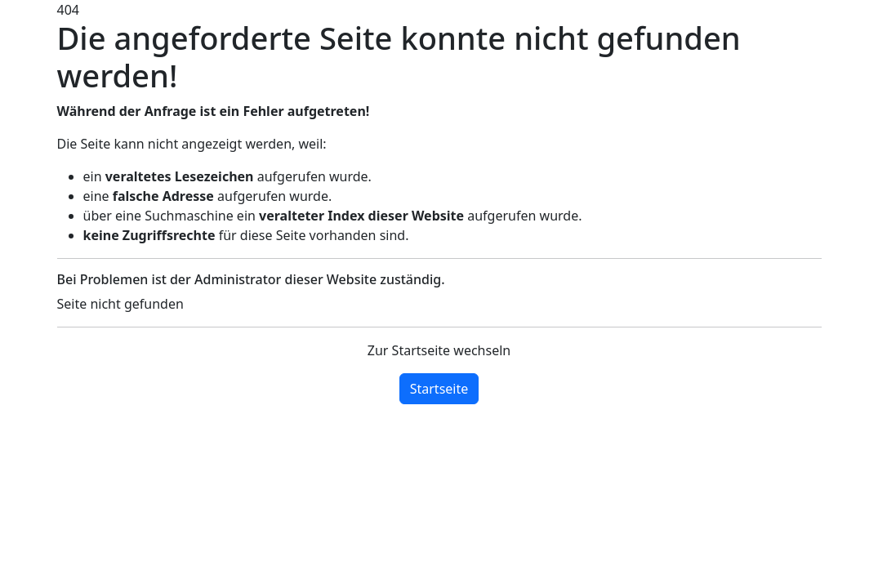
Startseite (439, 389)
